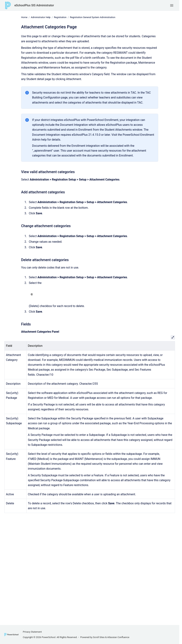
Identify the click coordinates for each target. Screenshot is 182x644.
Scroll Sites (99, 637)
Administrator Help (41, 17)
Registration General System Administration (93, 17)
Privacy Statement (32, 632)
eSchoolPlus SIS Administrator (34, 5)
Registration (60, 17)
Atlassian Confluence (118, 637)
